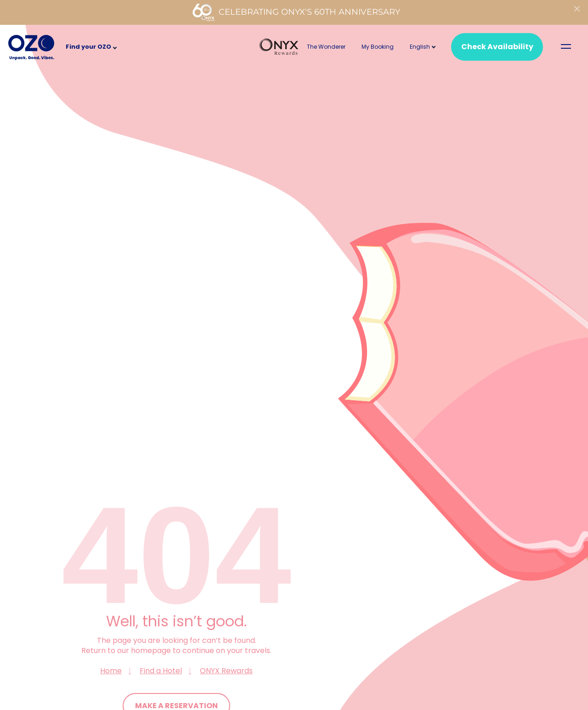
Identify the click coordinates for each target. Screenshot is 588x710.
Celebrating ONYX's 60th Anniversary (296, 12)
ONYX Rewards (226, 671)
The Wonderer (326, 47)
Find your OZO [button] (88, 47)
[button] (420, 47)
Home (111, 671)
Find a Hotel (161, 671)
